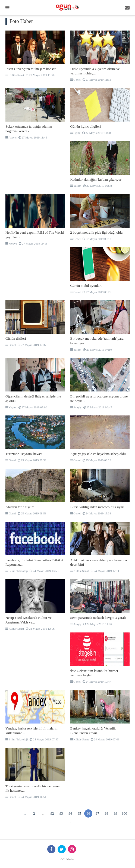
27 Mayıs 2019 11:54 (97, 80)
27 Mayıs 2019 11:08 (97, 133)
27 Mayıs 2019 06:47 (98, 407)
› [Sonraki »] (70, 822)
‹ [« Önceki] (16, 813)
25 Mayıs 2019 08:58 (32, 513)
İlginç (75, 133)
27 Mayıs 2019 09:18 (33, 243)
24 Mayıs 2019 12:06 (40, 629)
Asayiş (11, 137)
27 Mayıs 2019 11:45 (33, 137)
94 (70, 813)
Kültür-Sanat (15, 75)
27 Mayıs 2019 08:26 (97, 292)
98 (106, 813)
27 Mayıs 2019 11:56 (40, 75)
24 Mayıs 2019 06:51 (32, 797)
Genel (76, 80)
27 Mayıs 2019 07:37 (32, 345)
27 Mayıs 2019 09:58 (98, 186)
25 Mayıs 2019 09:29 (97, 460)
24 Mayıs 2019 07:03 (105, 739)
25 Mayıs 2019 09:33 (32, 460)
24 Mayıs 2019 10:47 (97, 682)
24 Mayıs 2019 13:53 (44, 571)
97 (97, 813)
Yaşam (76, 186)
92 (52, 813)
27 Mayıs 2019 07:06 (33, 407)
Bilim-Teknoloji (17, 571)
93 (61, 813)
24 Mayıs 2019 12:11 (105, 571)
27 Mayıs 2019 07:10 (98, 349)
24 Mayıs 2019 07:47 (44, 739)
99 (115, 813)
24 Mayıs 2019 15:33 (97, 513)
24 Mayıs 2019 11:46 (98, 624)
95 (79, 813)
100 (124, 813)
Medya (11, 243)
